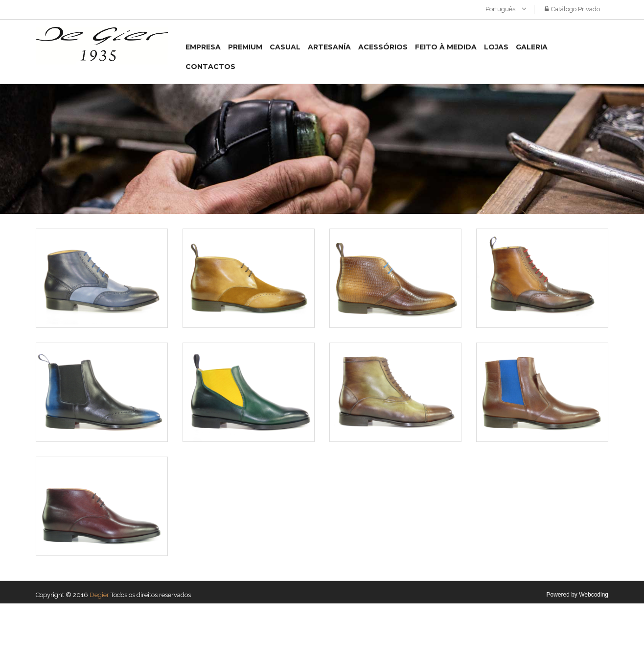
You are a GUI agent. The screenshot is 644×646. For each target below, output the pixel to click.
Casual (285, 47)
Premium (245, 47)
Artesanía (329, 47)
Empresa (203, 47)
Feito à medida (446, 47)
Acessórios (383, 47)
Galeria (532, 47)
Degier (99, 595)
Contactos (210, 67)
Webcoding (594, 595)
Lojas (496, 47)
